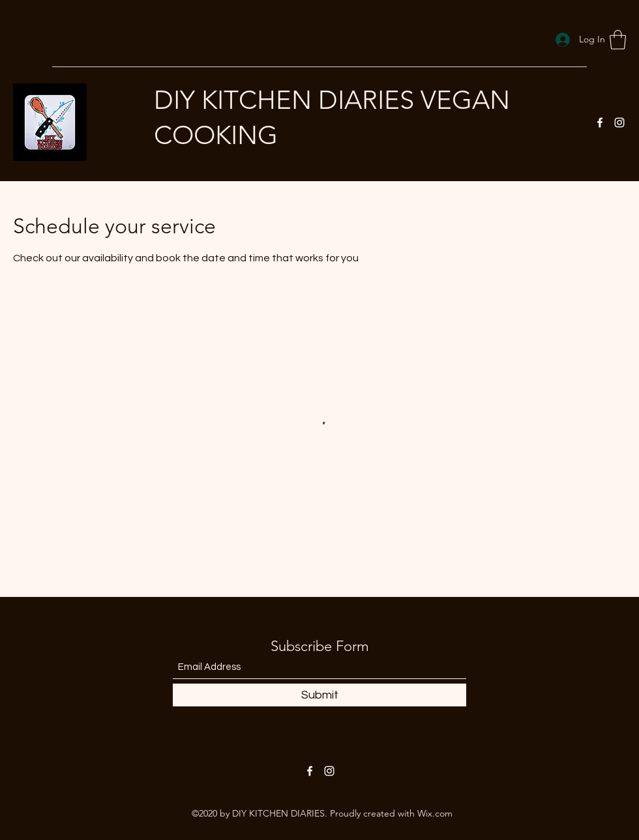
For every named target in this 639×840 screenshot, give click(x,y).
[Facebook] (600, 123)
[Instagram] (619, 123)
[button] (618, 40)
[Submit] (319, 695)
